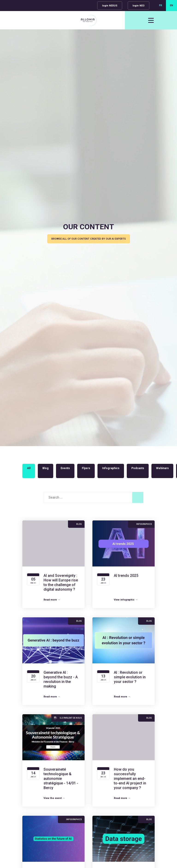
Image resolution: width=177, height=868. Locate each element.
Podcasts (138, 468)
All (29, 468)
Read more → (52, 600)
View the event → (54, 798)
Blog (46, 468)
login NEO (139, 6)
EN (171, 5)
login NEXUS (110, 6)
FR (161, 5)
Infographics (111, 468)
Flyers (86, 468)
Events (65, 468)
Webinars (162, 468)
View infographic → (126, 600)
